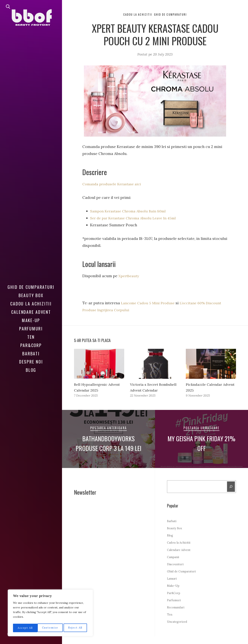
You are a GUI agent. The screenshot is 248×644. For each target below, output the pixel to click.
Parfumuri (31, 326)
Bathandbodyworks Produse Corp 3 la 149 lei (108, 450)
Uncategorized (178, 629)
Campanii (174, 564)
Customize (25, 628)
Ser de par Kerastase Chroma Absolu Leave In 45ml (137, 219)
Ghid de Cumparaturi (31, 284)
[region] (50, 614)
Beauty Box (31, 292)
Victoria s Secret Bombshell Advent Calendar (146, 391)
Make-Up (31, 317)
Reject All (51, 628)
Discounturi (176, 572)
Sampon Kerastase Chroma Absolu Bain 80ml (131, 212)
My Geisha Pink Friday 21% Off (202, 450)
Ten (31, 334)
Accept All (76, 628)
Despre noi (31, 359)
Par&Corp (31, 342)
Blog (31, 367)
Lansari (173, 586)
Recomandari (177, 615)
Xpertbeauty (130, 276)
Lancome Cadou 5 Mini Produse (150, 303)
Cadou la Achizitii (31, 301)
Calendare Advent (31, 309)
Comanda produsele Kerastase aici (115, 184)
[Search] (231, 494)
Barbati (31, 351)
